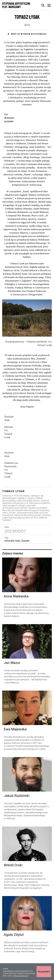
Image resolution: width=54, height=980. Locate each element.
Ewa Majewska (15, 750)
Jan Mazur (12, 683)
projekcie (9, 153)
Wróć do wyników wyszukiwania (29, 34)
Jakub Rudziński (17, 816)
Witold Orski (13, 886)
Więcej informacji (21, 976)
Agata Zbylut (14, 955)
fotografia (9, 561)
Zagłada (25, 561)
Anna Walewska (16, 617)
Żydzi (18, 561)
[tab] (43, 5)
